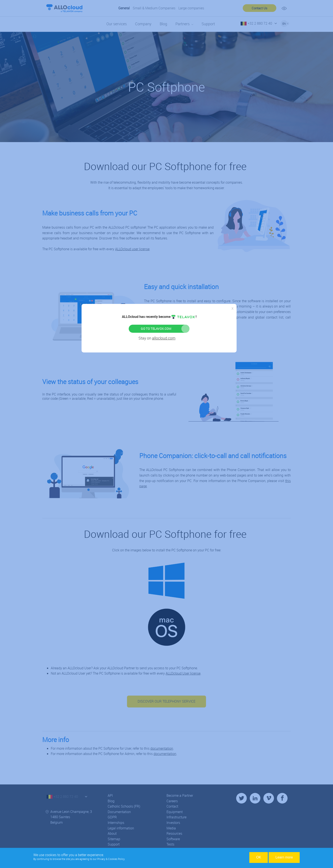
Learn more (284, 857)
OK (259, 857)
